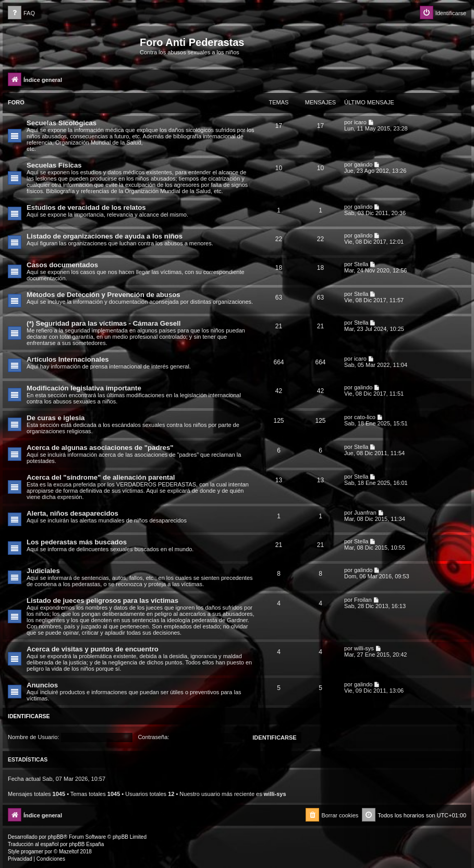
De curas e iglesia (56, 418)
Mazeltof (69, 852)
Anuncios (42, 685)
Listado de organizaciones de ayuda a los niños (105, 236)
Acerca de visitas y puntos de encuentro (93, 649)
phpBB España (86, 844)
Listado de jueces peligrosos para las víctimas (102, 601)
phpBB (56, 837)
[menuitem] (21, 13)
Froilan (363, 600)
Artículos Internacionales (68, 359)
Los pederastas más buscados (77, 542)
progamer (32, 852)
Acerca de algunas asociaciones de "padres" (100, 448)
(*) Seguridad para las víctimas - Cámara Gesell (104, 323)
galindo (363, 164)
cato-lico (365, 417)
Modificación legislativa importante (84, 388)
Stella (361, 264)
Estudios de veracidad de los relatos (86, 207)
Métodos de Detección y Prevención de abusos (104, 295)
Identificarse (29, 716)
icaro (360, 122)
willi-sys (364, 648)
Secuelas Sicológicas (62, 123)
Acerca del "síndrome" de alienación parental (101, 477)
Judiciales (43, 571)
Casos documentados (62, 265)
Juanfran (365, 513)
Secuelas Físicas (54, 165)
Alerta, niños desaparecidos (72, 513)
